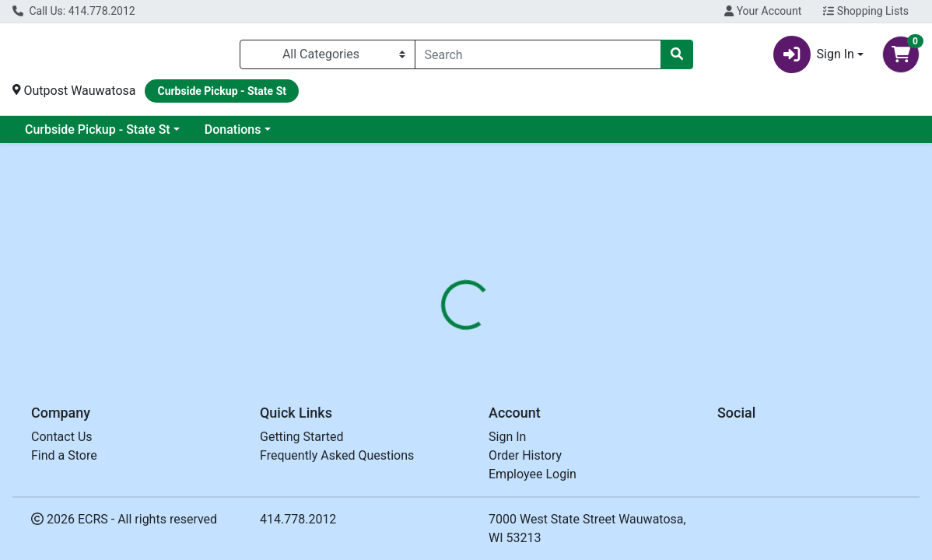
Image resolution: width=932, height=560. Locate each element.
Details (430, 343)
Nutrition (495, 343)
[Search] (538, 54)
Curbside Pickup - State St (98, 129)
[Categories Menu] (328, 54)
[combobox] (538, 54)
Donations (233, 129)
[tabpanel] (660, 434)
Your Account (763, 11)
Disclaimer (569, 343)
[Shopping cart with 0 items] (901, 54)
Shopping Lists (866, 11)
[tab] (430, 343)
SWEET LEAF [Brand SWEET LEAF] (578, 437)
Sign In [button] (814, 54)
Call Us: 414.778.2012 (74, 11)
